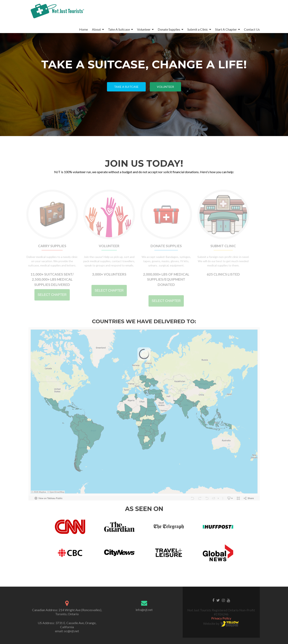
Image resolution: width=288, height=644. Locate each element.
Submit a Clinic (198, 29)
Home (84, 29)
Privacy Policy (221, 618)
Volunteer (144, 29)
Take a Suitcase (126, 87)
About (96, 29)
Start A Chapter (226, 29)
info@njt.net (144, 610)
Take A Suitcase (119, 29)
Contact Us (252, 29)
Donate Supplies (169, 29)
